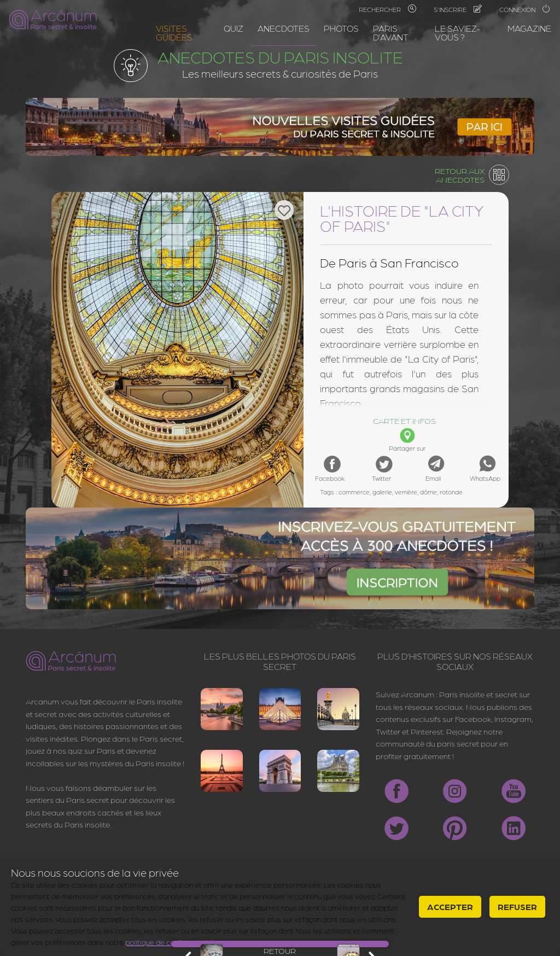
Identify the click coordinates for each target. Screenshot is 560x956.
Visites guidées (174, 33)
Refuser (517, 907)
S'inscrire (458, 9)
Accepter (450, 907)
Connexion (525, 9)
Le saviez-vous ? (457, 33)
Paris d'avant (391, 33)
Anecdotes (284, 28)
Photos (341, 28)
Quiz (234, 28)
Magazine (529, 28)
